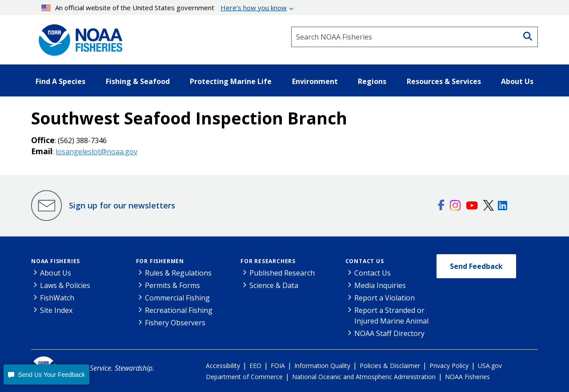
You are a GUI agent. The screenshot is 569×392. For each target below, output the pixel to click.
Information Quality (322, 366)
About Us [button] (517, 81)
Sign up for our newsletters (122, 205)
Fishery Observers (175, 323)
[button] (46, 374)
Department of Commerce (244, 377)
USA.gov (490, 366)
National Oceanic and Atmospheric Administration (364, 377)
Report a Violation (385, 298)
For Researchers (268, 261)
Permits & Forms (172, 285)
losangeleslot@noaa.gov (96, 152)
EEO (255, 366)
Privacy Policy (449, 366)
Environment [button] (315, 81)
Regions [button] (372, 81)
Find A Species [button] (60, 81)
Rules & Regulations (178, 273)
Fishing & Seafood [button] (138, 81)
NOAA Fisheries (56, 261)
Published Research (282, 273)
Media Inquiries (380, 285)
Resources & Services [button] (444, 81)
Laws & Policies (65, 285)
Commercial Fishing (177, 298)
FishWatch (57, 298)
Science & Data (274, 285)
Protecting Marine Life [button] (231, 81)
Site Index (56, 310)
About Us (56, 273)
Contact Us (365, 261)
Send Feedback (476, 266)
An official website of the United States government (164, 8)
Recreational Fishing (179, 310)
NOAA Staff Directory (389, 333)
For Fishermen (160, 261)
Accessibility (223, 366)
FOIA (278, 366)
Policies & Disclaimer (390, 366)
